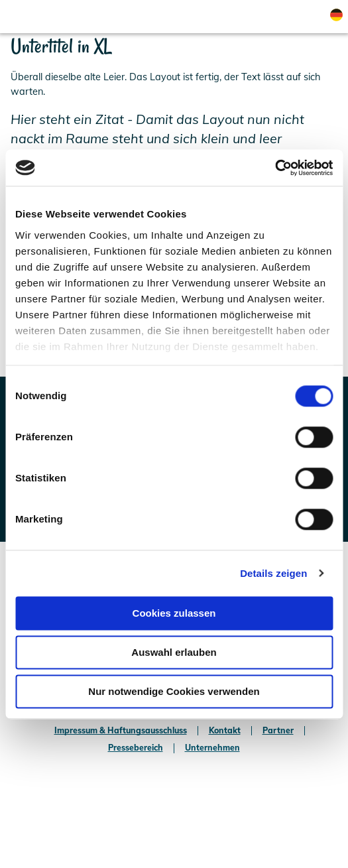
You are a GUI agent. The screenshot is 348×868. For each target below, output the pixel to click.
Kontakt (225, 731)
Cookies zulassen (174, 613)
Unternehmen (212, 748)
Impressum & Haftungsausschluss (121, 731)
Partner (278, 731)
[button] (220, 17)
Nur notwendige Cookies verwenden (174, 691)
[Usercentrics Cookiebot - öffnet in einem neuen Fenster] (275, 168)
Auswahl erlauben (174, 652)
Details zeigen (273, 573)
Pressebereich (136, 748)
